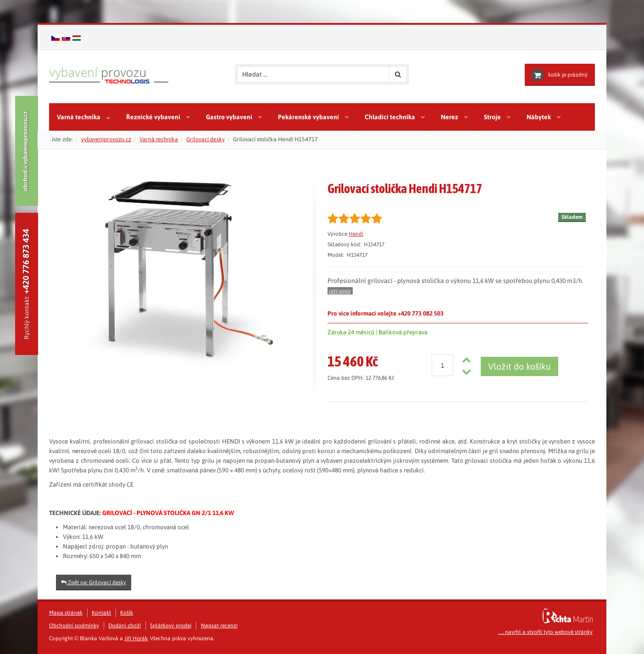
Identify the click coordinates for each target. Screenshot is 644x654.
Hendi (356, 234)
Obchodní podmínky (74, 626)
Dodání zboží (125, 626)
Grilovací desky (205, 139)
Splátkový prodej (171, 626)
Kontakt (101, 613)
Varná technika (159, 139)
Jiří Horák (136, 638)
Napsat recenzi (219, 626)
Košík (127, 613)
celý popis (340, 291)
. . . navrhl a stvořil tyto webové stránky (545, 632)
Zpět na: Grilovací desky (94, 582)
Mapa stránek (66, 613)
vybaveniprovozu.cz (106, 139)
